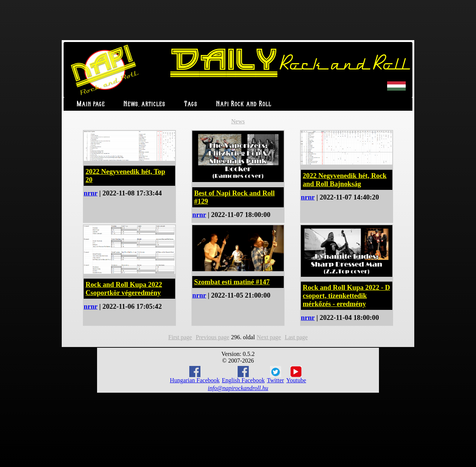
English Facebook (243, 375)
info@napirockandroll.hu (238, 388)
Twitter (276, 375)
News (238, 121)
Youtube (296, 375)
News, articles (144, 104)
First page (180, 337)
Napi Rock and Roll (244, 104)
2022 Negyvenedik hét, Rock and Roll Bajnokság (345, 180)
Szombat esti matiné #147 (232, 282)
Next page (269, 337)
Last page (296, 337)
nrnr (91, 193)
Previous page (212, 337)
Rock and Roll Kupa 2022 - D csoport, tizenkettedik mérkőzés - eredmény (346, 296)
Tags (191, 104)
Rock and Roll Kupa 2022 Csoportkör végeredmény (124, 288)
